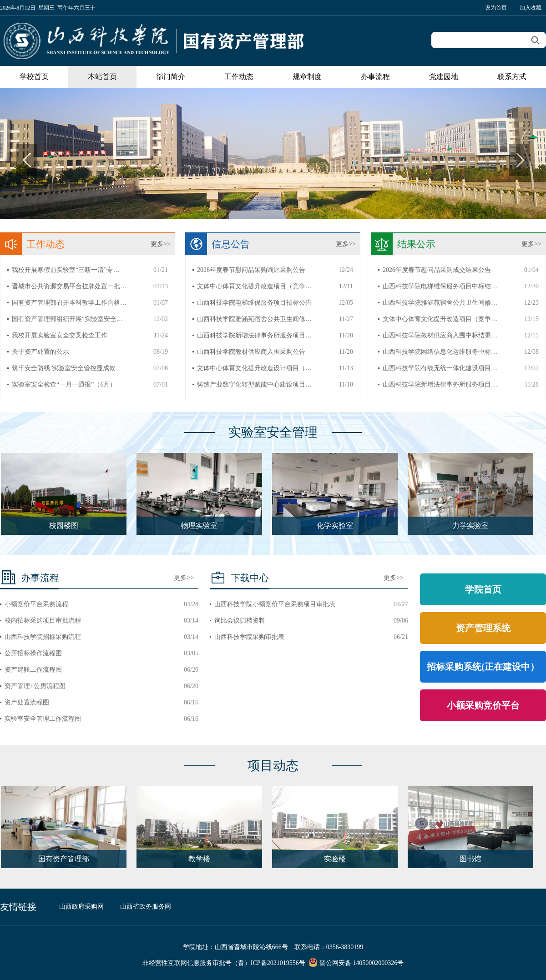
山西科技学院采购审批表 (249, 637)
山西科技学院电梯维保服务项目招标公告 (254, 303)
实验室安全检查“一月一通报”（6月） (64, 384)
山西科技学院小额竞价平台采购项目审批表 (275, 604)
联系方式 (512, 77)
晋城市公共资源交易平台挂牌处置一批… (69, 286)
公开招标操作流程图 (33, 653)
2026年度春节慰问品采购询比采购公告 (251, 270)
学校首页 (34, 77)
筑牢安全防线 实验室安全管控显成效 (64, 368)
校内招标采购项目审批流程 (43, 621)
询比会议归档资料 (240, 621)
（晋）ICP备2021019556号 (268, 963)
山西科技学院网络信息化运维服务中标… (440, 352)
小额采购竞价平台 (483, 705)
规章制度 (307, 77)
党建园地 (444, 77)
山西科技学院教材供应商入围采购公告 (251, 352)
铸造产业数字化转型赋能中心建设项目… (254, 384)
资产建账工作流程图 (33, 670)
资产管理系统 (483, 628)
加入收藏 (531, 8)
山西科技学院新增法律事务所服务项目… (254, 335)
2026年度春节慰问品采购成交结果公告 (437, 270)
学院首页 (483, 589)
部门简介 (171, 77)
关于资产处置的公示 (40, 352)
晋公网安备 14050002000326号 (362, 963)
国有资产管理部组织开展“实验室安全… (67, 319)
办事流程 (375, 77)
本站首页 (102, 77)
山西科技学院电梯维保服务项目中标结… (440, 286)
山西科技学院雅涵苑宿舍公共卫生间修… (254, 319)
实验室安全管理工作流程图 (43, 719)
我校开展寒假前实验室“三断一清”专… (66, 270)
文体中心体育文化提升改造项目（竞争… (254, 286)
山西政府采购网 (81, 907)
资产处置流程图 (27, 702)
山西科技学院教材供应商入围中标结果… (440, 335)
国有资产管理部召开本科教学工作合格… (69, 303)
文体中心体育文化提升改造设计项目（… (254, 368)
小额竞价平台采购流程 (36, 604)
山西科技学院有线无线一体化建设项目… (440, 368)
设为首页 (496, 8)
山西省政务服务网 (146, 907)
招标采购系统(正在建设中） (483, 667)
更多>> (161, 244)
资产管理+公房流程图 (35, 686)
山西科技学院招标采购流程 (43, 637)
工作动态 (239, 77)
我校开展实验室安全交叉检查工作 (60, 335)
